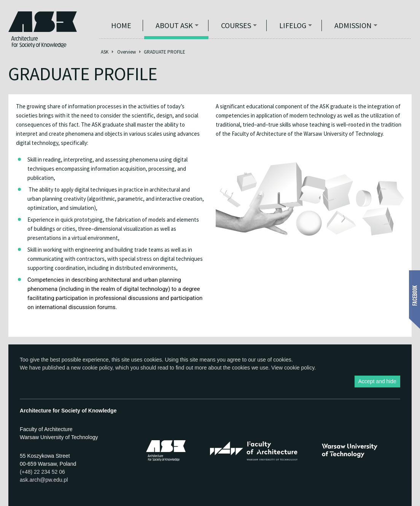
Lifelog (293, 25)
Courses (236, 25)
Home (121, 25)
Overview (126, 52)
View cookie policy (293, 368)
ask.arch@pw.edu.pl (44, 480)
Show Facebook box (414, 300)
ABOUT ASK (174, 25)
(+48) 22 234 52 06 (42, 472)
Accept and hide (377, 381)
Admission (353, 25)
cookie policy (97, 368)
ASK (105, 52)
